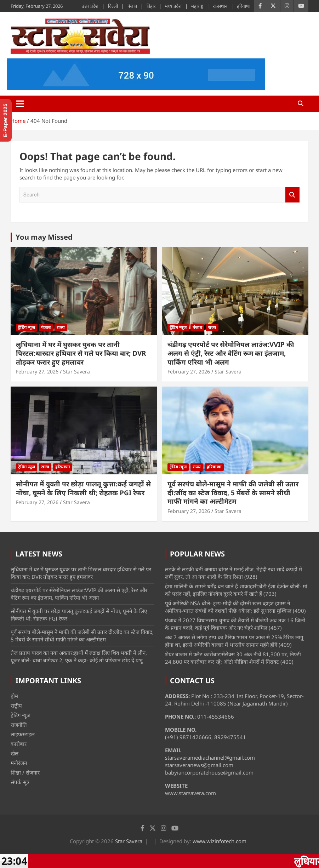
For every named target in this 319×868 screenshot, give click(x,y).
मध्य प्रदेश (173, 6)
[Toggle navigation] (20, 104)
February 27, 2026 (37, 372)
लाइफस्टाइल (23, 734)
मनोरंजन (19, 763)
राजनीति (19, 725)
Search (292, 195)
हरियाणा (244, 6)
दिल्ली (113, 6)
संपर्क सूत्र (20, 782)
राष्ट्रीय (16, 706)
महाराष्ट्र (197, 6)
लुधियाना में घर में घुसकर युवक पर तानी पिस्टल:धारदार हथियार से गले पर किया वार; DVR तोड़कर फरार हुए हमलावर (81, 353)
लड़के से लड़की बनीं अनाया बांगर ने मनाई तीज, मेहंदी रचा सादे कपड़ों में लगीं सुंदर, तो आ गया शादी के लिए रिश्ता (233, 573)
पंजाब (132, 6)
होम (14, 696)
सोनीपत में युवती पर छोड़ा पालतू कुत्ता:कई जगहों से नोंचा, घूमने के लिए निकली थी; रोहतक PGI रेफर (83, 488)
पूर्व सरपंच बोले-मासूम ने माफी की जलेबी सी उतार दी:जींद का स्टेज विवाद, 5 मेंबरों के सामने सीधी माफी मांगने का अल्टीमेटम (233, 493)
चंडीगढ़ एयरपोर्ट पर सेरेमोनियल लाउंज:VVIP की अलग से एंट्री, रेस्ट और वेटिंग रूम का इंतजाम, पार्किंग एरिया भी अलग (231, 353)
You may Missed (44, 237)
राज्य (61, 327)
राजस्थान (220, 6)
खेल (15, 753)
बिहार (151, 6)
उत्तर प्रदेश (90, 6)
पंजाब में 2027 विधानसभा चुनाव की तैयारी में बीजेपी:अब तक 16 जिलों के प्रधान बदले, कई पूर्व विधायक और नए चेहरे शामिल (235, 624)
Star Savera (76, 372)
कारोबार (19, 744)
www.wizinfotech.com (220, 841)
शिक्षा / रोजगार (25, 772)
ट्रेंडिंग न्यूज (27, 327)
